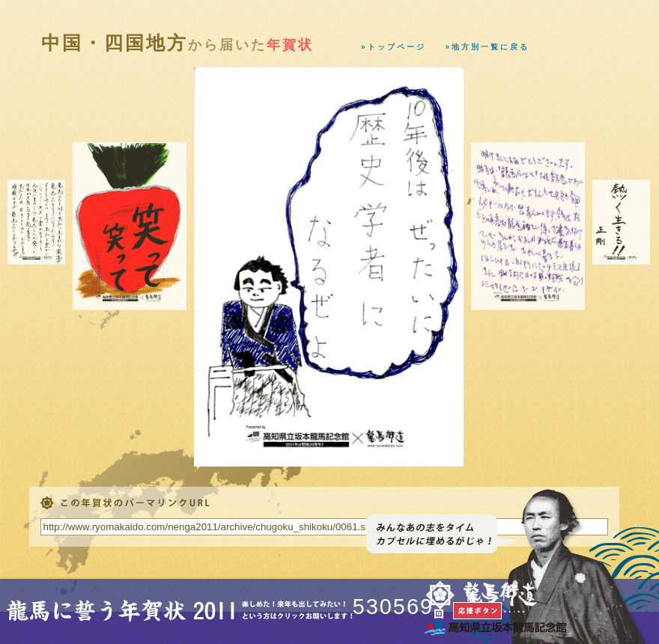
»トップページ (394, 47)
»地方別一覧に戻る (488, 47)
